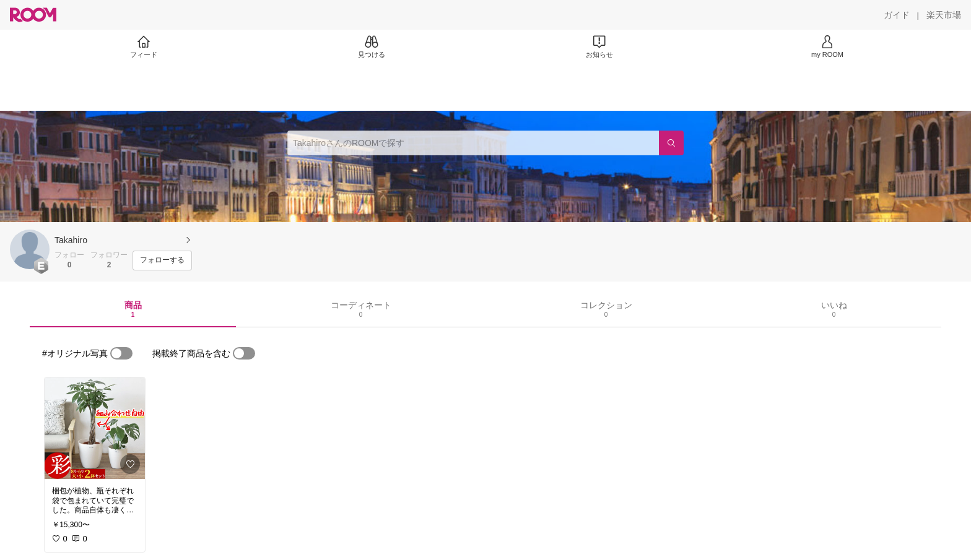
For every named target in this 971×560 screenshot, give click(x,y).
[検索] (671, 143)
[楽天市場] (944, 15)
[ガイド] (897, 15)
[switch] (121, 353)
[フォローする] (162, 261)
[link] (95, 428)
